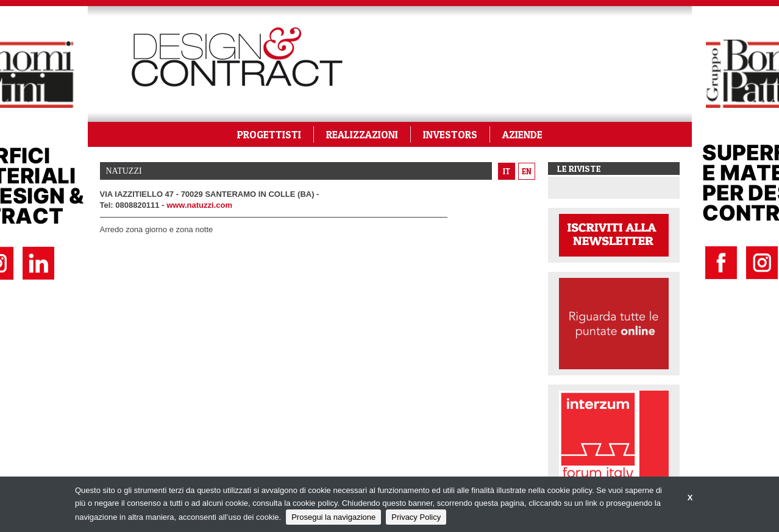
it (507, 171)
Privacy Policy (416, 517)
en (527, 171)
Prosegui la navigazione (333, 517)
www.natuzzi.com (199, 205)
